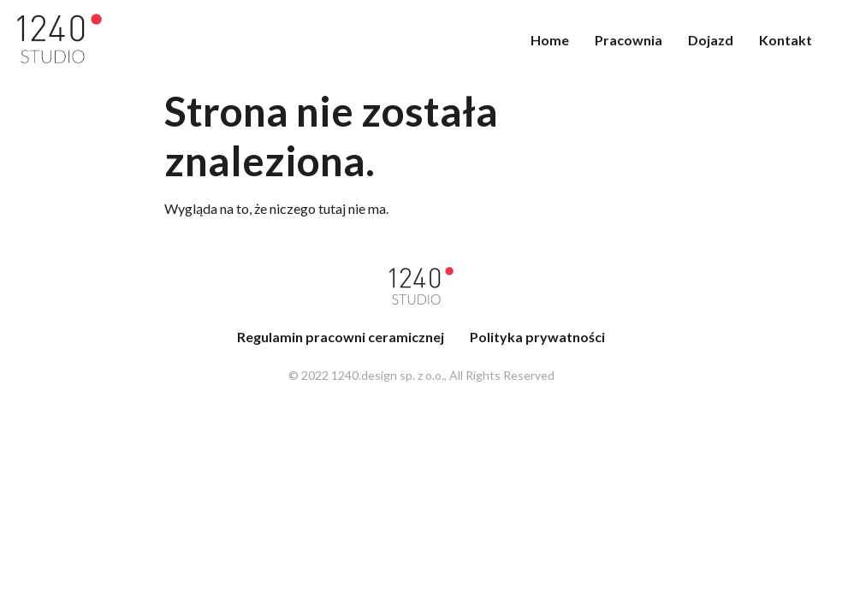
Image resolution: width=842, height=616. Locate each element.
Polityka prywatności (537, 337)
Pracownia (629, 40)
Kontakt (786, 40)
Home (550, 40)
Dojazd (711, 40)
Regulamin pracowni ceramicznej (341, 337)
